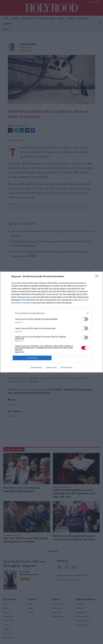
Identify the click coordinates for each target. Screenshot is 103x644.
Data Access (51, 367)
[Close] (98, 277)
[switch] (85, 319)
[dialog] (51, 322)
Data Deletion (36, 367)
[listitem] (51, 313)
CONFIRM (32, 358)
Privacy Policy (67, 367)
